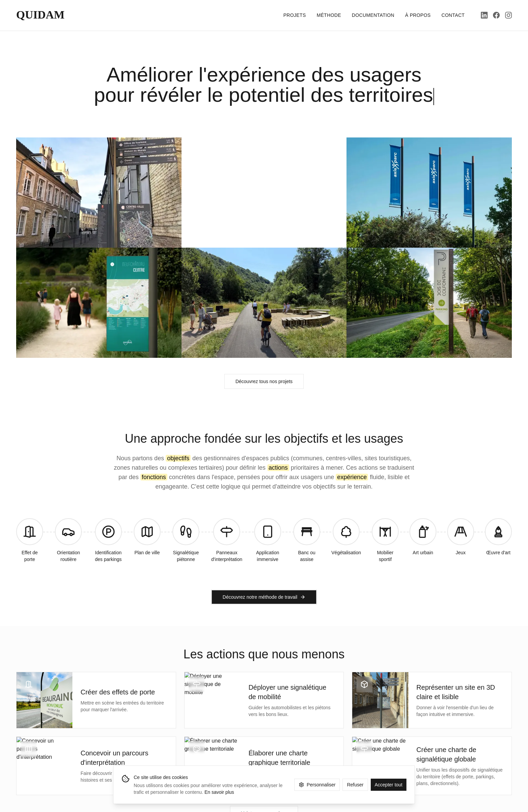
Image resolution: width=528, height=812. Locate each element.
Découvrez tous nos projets (264, 381)
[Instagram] (508, 15)
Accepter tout (389, 785)
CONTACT (453, 15)
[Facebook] (496, 15)
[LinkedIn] (484, 15)
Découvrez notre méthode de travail (264, 597)
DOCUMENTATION (373, 15)
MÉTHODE (329, 15)
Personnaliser (317, 785)
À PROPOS (418, 15)
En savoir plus (219, 792)
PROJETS (294, 15)
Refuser (355, 785)
